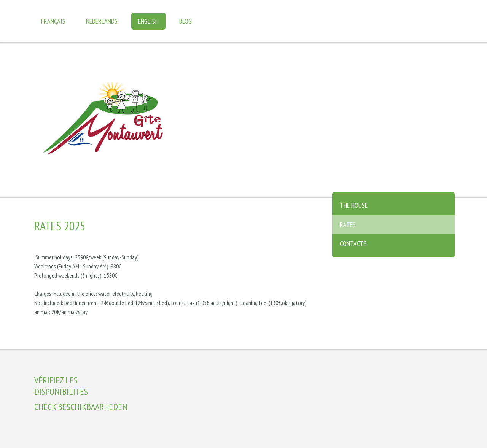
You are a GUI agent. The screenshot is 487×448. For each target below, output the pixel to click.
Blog (185, 21)
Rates (348, 225)
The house (354, 205)
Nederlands (102, 21)
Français (53, 21)
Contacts (353, 244)
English (148, 21)
